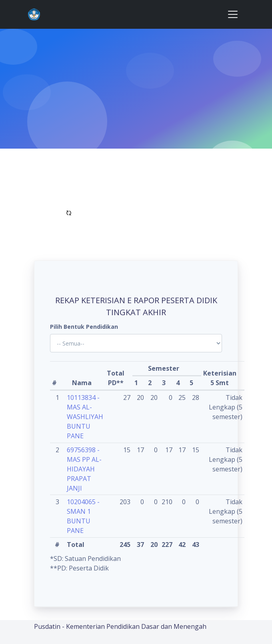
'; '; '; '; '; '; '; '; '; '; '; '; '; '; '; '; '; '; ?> (136, 343)
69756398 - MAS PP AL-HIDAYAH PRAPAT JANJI (84, 469)
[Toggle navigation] (233, 14)
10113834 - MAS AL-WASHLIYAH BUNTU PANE (85, 417)
